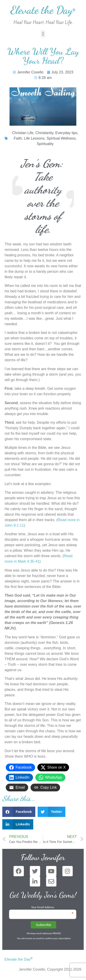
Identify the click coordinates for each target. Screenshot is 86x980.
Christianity (44, 133)
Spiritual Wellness (61, 138)
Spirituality (45, 144)
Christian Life (23, 133)
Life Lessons (34, 138)
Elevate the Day (43, 10)
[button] (43, 34)
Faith (18, 138)
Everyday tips (66, 133)
